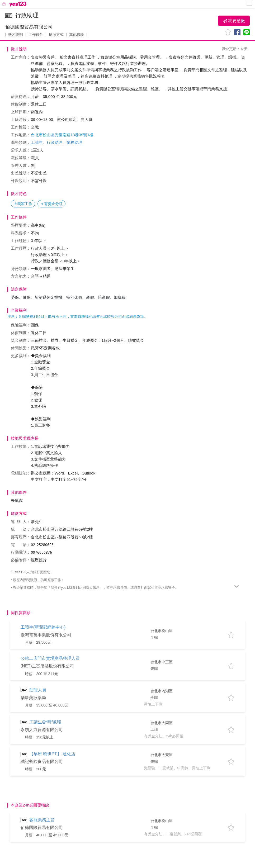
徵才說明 (16, 35)
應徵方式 (56, 35)
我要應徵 (234, 21)
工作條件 (36, 35)
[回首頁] (14, 4)
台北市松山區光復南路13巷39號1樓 (62, 135)
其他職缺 (77, 35)
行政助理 (55, 142)
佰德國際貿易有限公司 (29, 27)
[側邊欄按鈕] (250, 4)
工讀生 (37, 142)
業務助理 (74, 142)
